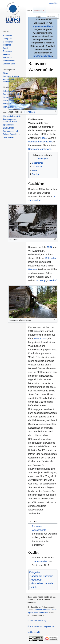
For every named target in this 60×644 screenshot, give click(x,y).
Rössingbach (29, 112)
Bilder (6, 73)
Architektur (36, 580)
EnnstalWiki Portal (11, 94)
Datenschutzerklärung (37, 621)
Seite (29, 10)
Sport (5, 48)
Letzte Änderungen (11, 101)
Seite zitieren (9, 137)
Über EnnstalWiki (35, 626)
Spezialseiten (9, 125)
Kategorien (35, 572)
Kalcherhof (51, 258)
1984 (50, 247)
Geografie (7, 39)
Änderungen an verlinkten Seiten (10, 121)
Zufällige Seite (9, 64)
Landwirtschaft (9, 61)
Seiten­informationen (12, 134)
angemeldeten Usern (43, 26)
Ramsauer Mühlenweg (40, 149)
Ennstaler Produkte (11, 76)
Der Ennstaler (40, 561)
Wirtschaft (7, 57)
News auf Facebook (12, 97)
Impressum (49, 626)
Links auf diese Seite (12, 116)
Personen (7, 45)
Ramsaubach (40, 338)
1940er (44, 138)
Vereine (6, 54)
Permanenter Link (11, 131)
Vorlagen (7, 104)
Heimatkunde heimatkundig (9, 81)
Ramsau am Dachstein (40, 142)
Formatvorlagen (10, 107)
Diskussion (39, 10)
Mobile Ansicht (34, 632)
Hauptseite (8, 36)
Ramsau (33, 269)
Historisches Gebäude (42, 583)
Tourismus (7, 51)
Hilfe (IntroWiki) (10, 91)
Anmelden (54, 3)
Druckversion (9, 128)
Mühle (34, 587)
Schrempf (41, 280)
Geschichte (8, 42)
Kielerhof (52, 280)
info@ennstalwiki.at (43, 56)
